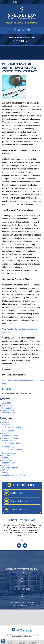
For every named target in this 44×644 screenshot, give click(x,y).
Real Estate (7, 473)
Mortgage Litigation (10, 468)
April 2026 (7, 403)
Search (30, 2)
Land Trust (7, 460)
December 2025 (9, 413)
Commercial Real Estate (12, 438)
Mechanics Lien (9, 463)
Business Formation (13, 427)
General (6, 458)
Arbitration (7, 422)
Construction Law (10, 441)
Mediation (6, 465)
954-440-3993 (22, 41)
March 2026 (7, 405)
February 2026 (8, 408)
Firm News (7, 455)
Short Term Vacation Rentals (14, 475)
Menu (14, 2)
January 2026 (8, 410)
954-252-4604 (24, 605)
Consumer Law (9, 447)
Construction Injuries (13, 443)
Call (20, 2)
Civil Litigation (8, 431)
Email (25, 2)
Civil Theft (7, 433)
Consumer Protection (13, 449)
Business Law (8, 425)
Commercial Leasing (11, 436)
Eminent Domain (9, 453)
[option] (22, 533)
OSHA (5, 470)
